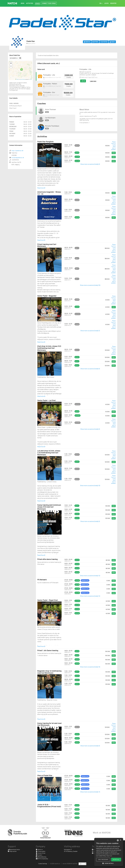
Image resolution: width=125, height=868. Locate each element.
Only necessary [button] (103, 860)
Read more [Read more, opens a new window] (109, 856)
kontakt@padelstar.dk (18, 158)
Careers (39, 855)
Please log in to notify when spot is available (113, 146)
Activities (104, 42)
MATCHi (12, 3)
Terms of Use (41, 853)
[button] (22, 69)
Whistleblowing (41, 857)
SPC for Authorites (42, 859)
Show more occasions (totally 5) (90, 331)
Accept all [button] (116, 859)
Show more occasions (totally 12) (90, 576)
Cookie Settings (43, 864)
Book (114, 153)
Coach (112, 42)
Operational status (14, 849)
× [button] (120, 840)
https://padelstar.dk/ (17, 151)
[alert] (109, 852)
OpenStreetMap (22, 79)
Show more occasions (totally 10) (90, 485)
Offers (95, 42)
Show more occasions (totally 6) (90, 164)
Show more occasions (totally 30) (90, 285)
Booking (87, 42)
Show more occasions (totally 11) (90, 792)
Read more (41, 188)
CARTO (31, 79)
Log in (83, 81)
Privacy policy (41, 851)
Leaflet (17, 79)
